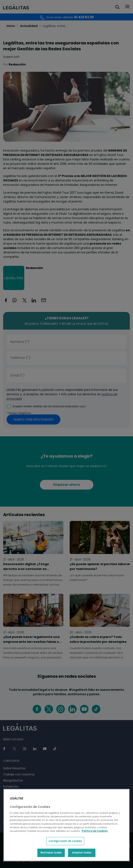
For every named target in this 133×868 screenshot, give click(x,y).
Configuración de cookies (65, 841)
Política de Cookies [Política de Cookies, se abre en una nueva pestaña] (95, 831)
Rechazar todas (51, 853)
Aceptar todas (82, 853)
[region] (67, 825)
